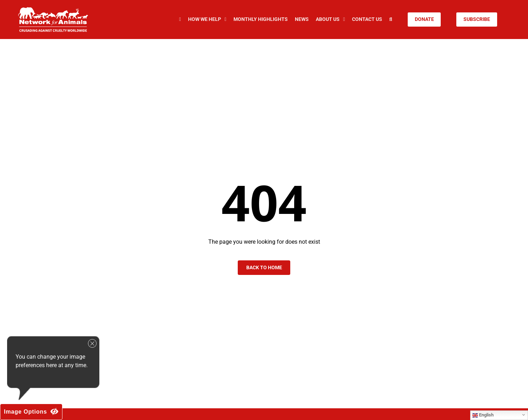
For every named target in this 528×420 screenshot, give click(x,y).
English (483, 415)
